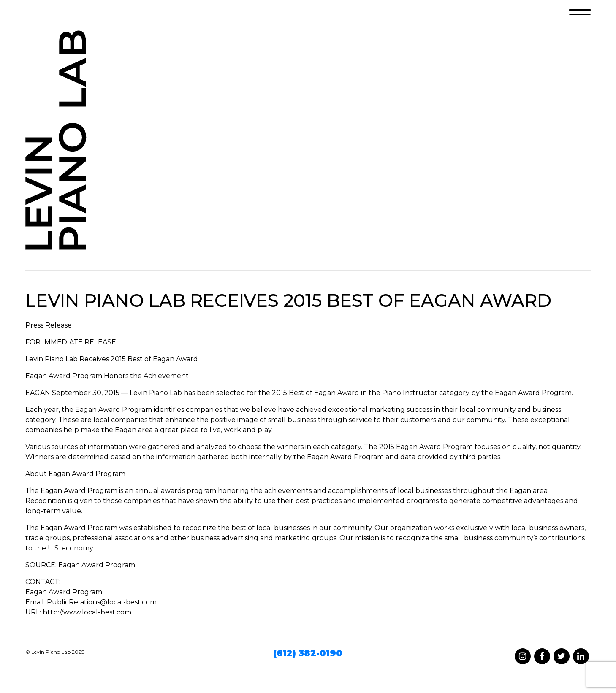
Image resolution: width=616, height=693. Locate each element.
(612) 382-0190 (308, 653)
